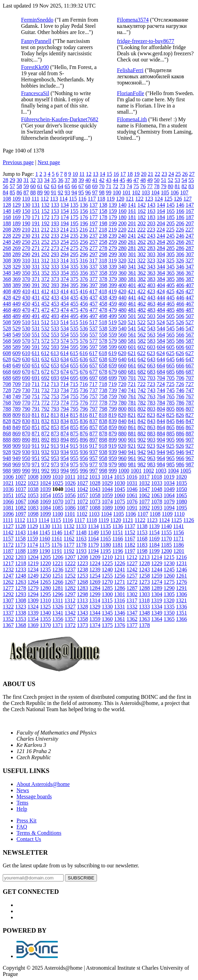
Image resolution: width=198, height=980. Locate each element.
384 (161, 279)
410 (26, 291)
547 (190, 328)
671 (36, 372)
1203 (21, 557)
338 (103, 267)
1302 (132, 594)
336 (84, 267)
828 (7, 421)
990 (26, 471)
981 (132, 464)
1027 (82, 483)
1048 (157, 489)
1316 (119, 600)
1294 (33, 594)
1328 (82, 607)
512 (45, 322)
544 (161, 328)
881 (132, 434)
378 (103, 279)
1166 (118, 539)
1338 (21, 613)
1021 (8, 483)
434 (65, 298)
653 (55, 366)
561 (132, 335)
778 (103, 403)
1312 (70, 600)
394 (65, 285)
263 (151, 242)
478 (103, 310)
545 (170, 328)
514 (64, 322)
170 (26, 217)
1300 (107, 594)
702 (142, 378)
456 (84, 304)
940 (122, 452)
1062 (144, 495)
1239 (95, 569)
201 (132, 223)
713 (55, 384)
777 (93, 403)
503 (151, 316)
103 (146, 192)
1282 (70, 588)
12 (89, 174)
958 (103, 458)
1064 (169, 495)
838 (103, 421)
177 (93, 217)
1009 (45, 477)
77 (150, 186)
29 (12, 180)
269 (16, 248)
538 (103, 328)
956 (84, 458)
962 (142, 458)
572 (45, 341)
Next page (49, 162)
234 (65, 236)
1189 (32, 551)
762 (142, 396)
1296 (58, 594)
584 (161, 341)
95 (81, 192)
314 (64, 260)
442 (142, 298)
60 (33, 186)
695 (74, 378)
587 (190, 341)
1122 (140, 520)
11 (82, 174)
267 (190, 242)
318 (103, 260)
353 (55, 273)
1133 (81, 526)
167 (190, 211)
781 (132, 403)
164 (161, 211)
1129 (32, 526)
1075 (120, 502)
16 (116, 174)
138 (103, 205)
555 (74, 335)
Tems (22, 803)
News (23, 790)
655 (74, 366)
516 (84, 322)
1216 (181, 557)
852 (45, 427)
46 (129, 180)
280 (122, 248)
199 (113, 223)
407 (190, 285)
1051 (8, 495)
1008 (33, 477)
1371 (58, 625)
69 (95, 186)
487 (190, 310)
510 (26, 322)
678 (103, 372)
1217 (8, 563)
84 (5, 192)
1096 (8, 514)
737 (93, 390)
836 (84, 421)
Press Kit (26, 821)
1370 (45, 625)
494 (65, 316)
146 (180, 205)
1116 (68, 520)
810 (26, 415)
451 (36, 304)
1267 (70, 582)
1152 (130, 532)
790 (26, 409)
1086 (70, 508)
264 (161, 242)
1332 (132, 607)
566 (180, 335)
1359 (95, 619)
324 (161, 260)
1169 (154, 539)
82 (184, 186)
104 (155, 192)
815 (74, 415)
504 (161, 316)
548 (7, 335)
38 (74, 180)
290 (26, 254)
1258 (144, 576)
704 (161, 378)
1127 (8, 526)
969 (16, 464)
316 (84, 260)
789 (16, 409)
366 (180, 273)
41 (95, 180)
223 (151, 230)
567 (190, 335)
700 (122, 378)
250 (26, 242)
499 (113, 316)
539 (113, 328)
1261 (181, 576)
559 (113, 335)
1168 (142, 539)
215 (74, 230)
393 (55, 285)
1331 (120, 607)
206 (180, 223)
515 (74, 322)
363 (151, 273)
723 (151, 384)
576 (84, 341)
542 (142, 328)
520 (122, 322)
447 (190, 298)
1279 (33, 588)
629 (16, 359)
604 (161, 347)
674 (65, 372)
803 (151, 409)
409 (16, 291)
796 (84, 409)
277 (93, 248)
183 (151, 217)
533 (55, 328)
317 (93, 260)
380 (122, 279)
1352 (8, 619)
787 (190, 403)
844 (161, 421)
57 (12, 186)
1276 (181, 582)
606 (180, 347)
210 (26, 230)
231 (36, 236)
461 (132, 304)
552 (45, 335)
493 (55, 316)
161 (132, 211)
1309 (33, 600)
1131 (57, 526)
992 (45, 471)
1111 (8, 520)
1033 (157, 483)
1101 (70, 514)
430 (26, 298)
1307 (8, 600)
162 (142, 211)
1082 (21, 508)
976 (84, 464)
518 (103, 322)
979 (113, 464)
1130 (45, 526)
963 (151, 458)
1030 (120, 483)
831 (36, 421)
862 (142, 427)
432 (45, 298)
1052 (21, 495)
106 (175, 192)
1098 (33, 514)
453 (55, 304)
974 (65, 464)
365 (170, 273)
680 (122, 372)
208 (7, 230)
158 (103, 211)
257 (93, 242)
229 (16, 236)
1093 (157, 508)
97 (95, 192)
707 (190, 378)
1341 (58, 613)
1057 (82, 495)
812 (45, 415)
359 (113, 273)
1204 (33, 557)
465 (170, 304)
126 (178, 199)
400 (122, 285)
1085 (58, 508)
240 (122, 236)
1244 (157, 569)
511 (36, 322)
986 (180, 464)
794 (65, 409)
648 (7, 366)
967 (190, 458)
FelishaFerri (130, 70)
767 (190, 396)
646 (180, 359)
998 (103, 471)
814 (64, 415)
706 (180, 378)
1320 (169, 600)
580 (122, 341)
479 (113, 310)
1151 (118, 532)
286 (180, 248)
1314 (95, 600)
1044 (107, 489)
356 (84, 273)
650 (26, 366)
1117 (80, 520)
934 (65, 452)
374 (65, 279)
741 (132, 390)
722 (141, 384)
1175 (45, 545)
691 (36, 378)
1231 (181, 563)
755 (74, 396)
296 (84, 254)
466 (180, 304)
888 (7, 440)
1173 (20, 545)
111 (35, 199)
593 (55, 347)
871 (36, 434)
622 (141, 353)
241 (132, 236)
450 (26, 304)
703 (151, 378)
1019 (169, 477)
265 (170, 242)
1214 (156, 557)
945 (170, 452)
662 (142, 366)
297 (93, 254)
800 (122, 409)
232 (45, 236)
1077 (144, 502)
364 (161, 273)
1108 (155, 514)
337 (93, 267)
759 (113, 396)
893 (55, 440)
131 (36, 205)
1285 (107, 588)
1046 (132, 489)
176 (84, 217)
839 (113, 421)
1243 (144, 569)
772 (45, 403)
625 (170, 353)
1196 (118, 551)
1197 (130, 551)
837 (93, 421)
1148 (81, 532)
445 (170, 298)
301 (132, 254)
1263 (21, 582)
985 (170, 464)
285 (170, 248)
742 (142, 390)
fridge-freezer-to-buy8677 (146, 41)
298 (103, 254)
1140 (166, 526)
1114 (44, 520)
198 (103, 223)
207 (190, 223)
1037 (21, 489)
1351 (181, 613)
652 (45, 366)
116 (82, 199)
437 (93, 298)
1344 (95, 613)
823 (151, 415)
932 (45, 452)
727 (189, 384)
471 (36, 310)
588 (7, 347)
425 (170, 291)
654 (65, 366)
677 (93, 372)
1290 (169, 588)
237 (93, 236)
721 (132, 384)
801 (132, 409)
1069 (45, 502)
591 (36, 347)
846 (180, 421)
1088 (95, 508)
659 (113, 366)
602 (142, 347)
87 (26, 192)
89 (40, 192)
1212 (132, 557)
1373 (82, 625)
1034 (169, 483)
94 (74, 192)
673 (55, 372)
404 (161, 285)
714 (64, 384)
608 (7, 353)
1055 (58, 495)
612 (45, 353)
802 (142, 409)
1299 (95, 594)
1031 (132, 483)
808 (7, 415)
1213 (144, 557)
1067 (21, 502)
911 (36, 446)
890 (26, 440)
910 (26, 446)
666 (180, 366)
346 (180, 267)
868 (7, 434)
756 (84, 396)
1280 (45, 588)
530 (26, 328)
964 (161, 458)
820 (122, 415)
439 (113, 298)
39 (81, 180)
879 (113, 434)
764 (161, 396)
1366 (181, 619)
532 (45, 328)
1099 (45, 514)
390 (26, 285)
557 (93, 335)
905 (170, 440)
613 (55, 353)
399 (113, 285)
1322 (8, 607)
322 (141, 260)
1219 (33, 563)
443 (151, 298)
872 (45, 434)
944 (161, 452)
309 (16, 260)
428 (7, 298)
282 (142, 248)
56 (5, 186)
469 (16, 310)
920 (122, 446)
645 (170, 359)
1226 (120, 563)
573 (55, 341)
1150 (105, 532)
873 (55, 434)
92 (60, 192)
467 (190, 304)
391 (36, 285)
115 (73, 199)
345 (170, 267)
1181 (118, 545)
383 (151, 279)
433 (55, 298)
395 (74, 285)
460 (122, 304)
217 (93, 230)
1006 (8, 477)
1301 (120, 594)
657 (93, 366)
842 (142, 421)
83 (191, 186)
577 (93, 341)
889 (16, 440)
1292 (8, 594)
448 (7, 304)
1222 (70, 563)
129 (16, 205)
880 (122, 434)
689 (16, 378)
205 (170, 223)
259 (113, 242)
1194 (93, 551)
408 (7, 291)
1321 (181, 600)
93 (67, 192)
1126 (189, 520)
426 (180, 291)
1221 (58, 563)
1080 (181, 502)
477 (93, 310)
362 (142, 273)
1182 (130, 545)
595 (74, 347)
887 (190, 434)
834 (65, 421)
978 (103, 464)
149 (16, 211)
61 (40, 186)
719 (112, 384)
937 (93, 452)
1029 (107, 483)
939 (113, 452)
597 (93, 347)
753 (55, 396)
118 (101, 199)
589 (16, 347)
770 (26, 403)
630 (26, 359)
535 (74, 328)
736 (84, 390)
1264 (33, 582)
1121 (128, 520)
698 (103, 378)
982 (142, 464)
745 (170, 390)
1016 (132, 477)
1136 (118, 526)
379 (113, 279)
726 (180, 384)
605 (170, 347)
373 (55, 279)
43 (109, 180)
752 (45, 396)
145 (170, 205)
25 (178, 174)
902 (142, 440)
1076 (132, 502)
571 (36, 341)
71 (109, 186)
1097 (21, 514)
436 (84, 298)
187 (190, 217)
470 (26, 310)
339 (113, 267)
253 (55, 242)
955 (74, 458)
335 (74, 267)
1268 (82, 582)
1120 (116, 520)
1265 (45, 582)
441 (132, 298)
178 (103, 217)
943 (151, 452)
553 (55, 335)
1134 (93, 526)
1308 (21, 600)
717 (93, 384)
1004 (173, 471)
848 (7, 427)
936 (84, 452)
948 (7, 458)
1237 (70, 569)
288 (7, 254)
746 (180, 390)
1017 (144, 477)
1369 (33, 625)
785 (170, 403)
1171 (179, 539)
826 (180, 415)
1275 (169, 582)
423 (151, 291)
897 (93, 440)
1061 (132, 495)
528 (7, 328)
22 (157, 174)
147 (190, 205)
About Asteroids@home (43, 784)
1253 (82, 576)
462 (142, 304)
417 (93, 291)
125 (168, 199)
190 (26, 223)
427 (189, 291)
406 (180, 285)
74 (129, 186)
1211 (119, 557)
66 (74, 186)
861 (132, 427)
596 (84, 347)
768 (7, 403)
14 (102, 174)
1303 (144, 594)
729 (16, 390)
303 (151, 254)
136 (84, 205)
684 (161, 372)
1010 (58, 477)
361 (132, 273)
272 (45, 248)
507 (190, 316)
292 (45, 254)
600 (122, 347)
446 (180, 298)
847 (190, 421)
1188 (20, 551)
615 (74, 353)
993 (55, 471)
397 (93, 285)
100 (117, 192)
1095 (181, 508)
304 (161, 254)
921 (132, 446)
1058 (95, 495)
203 (151, 223)
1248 (21, 576)
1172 (8, 545)
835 (74, 421)
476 (84, 310)
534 (65, 328)
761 (132, 396)
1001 (136, 471)
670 (26, 372)
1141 (179, 526)
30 (19, 180)
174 (65, 217)
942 (142, 452)
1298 (82, 594)
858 (103, 427)
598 (103, 347)
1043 (95, 489)
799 (113, 409)
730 (26, 390)
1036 (8, 489)
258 (103, 242)
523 (151, 322)
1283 (82, 588)
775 (74, 403)
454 (65, 304)
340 (122, 267)
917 (93, 446)
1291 (181, 588)
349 (16, 273)
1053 (33, 495)
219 (112, 230)
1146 (57, 532)
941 (132, 452)
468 (7, 310)
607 (190, 347)
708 (7, 384)
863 (151, 427)
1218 (21, 563)
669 (16, 372)
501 (132, 316)
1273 (144, 582)
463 (151, 304)
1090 (120, 508)
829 (16, 421)
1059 (107, 495)
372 (45, 279)
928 (7, 452)
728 (7, 390)
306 (180, 254)
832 (45, 421)
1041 (70, 489)
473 (55, 310)
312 (45, 260)
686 (180, 372)
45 (122, 180)
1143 (20, 532)
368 (7, 279)
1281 (58, 588)
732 (45, 390)
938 (103, 452)
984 (161, 464)
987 (190, 464)
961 (132, 458)
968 (7, 464)
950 (26, 458)
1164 (93, 539)
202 (142, 223)
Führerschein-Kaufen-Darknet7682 (60, 119)
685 (170, 372)
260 (122, 242)
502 (142, 316)
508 (7, 322)
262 (142, 242)
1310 (45, 600)
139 (113, 205)
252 (45, 242)
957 (93, 458)
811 (36, 415)
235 (74, 236)
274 (65, 248)
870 (26, 434)
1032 (144, 483)
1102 (82, 514)
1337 (8, 613)
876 (84, 434)
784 (161, 403)
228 (7, 236)
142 (142, 205)
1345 (107, 613)
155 (74, 211)
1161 (57, 539)
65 (67, 186)
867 (190, 427)
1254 (95, 576)
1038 (33, 489)
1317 (132, 600)
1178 (81, 545)
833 (55, 421)
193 (55, 223)
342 (142, 267)
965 (170, 458)
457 (93, 304)
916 (84, 446)
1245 (169, 569)
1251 (58, 576)
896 (84, 440)
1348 (144, 613)
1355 (45, 619)
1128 (20, 526)
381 (132, 279)
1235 (45, 569)
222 (141, 230)
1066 (8, 502)
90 (47, 192)
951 (36, 458)
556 (84, 335)
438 (103, 298)
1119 (104, 520)
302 (142, 254)
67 (81, 186)
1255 (107, 576)
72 (115, 186)
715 (74, 384)
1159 (32, 539)
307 (190, 254)
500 (122, 316)
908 (7, 446)
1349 (157, 613)
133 (55, 205)
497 (93, 316)
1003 (161, 471)
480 (122, 310)
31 (26, 180)
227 (189, 230)
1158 (20, 539)
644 (161, 359)
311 (36, 260)
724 (161, 384)
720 (122, 384)
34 (47, 180)
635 (74, 359)
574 (65, 341)
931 (36, 452)
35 (54, 180)
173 (55, 217)
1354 (33, 619)
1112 (20, 520)
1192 (69, 551)
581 (132, 341)
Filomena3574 (133, 20)
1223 (82, 563)
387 (190, 279)
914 (64, 446)
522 (141, 322)
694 (65, 378)
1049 (169, 489)
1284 (95, 588)
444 (161, 298)
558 (103, 335)
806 (180, 409)
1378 (144, 625)
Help (22, 809)
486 (180, 310)
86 (19, 192)
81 (177, 186)
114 (63, 199)
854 (65, 427)
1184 (154, 545)
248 (7, 242)
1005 (186, 471)
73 (122, 186)
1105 (118, 514)
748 (7, 396)
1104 (106, 514)
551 (36, 335)
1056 (70, 495)
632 (45, 359)
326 (180, 260)
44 (115, 180)
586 (180, 341)
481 (132, 310)
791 (36, 409)
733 (55, 390)
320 (122, 260)
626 (180, 353)
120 (120, 199)
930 (26, 452)
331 (36, 267)
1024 (45, 483)
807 (190, 409)
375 (74, 279)
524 (161, 322)
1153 (142, 532)
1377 (132, 625)
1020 (181, 477)
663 (151, 366)
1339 (33, 613)
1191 (57, 551)
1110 (179, 514)
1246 (181, 569)
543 (151, 328)
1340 (45, 613)
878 (103, 434)
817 (93, 415)
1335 (169, 607)
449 (16, 304)
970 (26, 464)
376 (84, 279)
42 (102, 180)
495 (74, 316)
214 (64, 230)
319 (112, 260)
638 (103, 359)
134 (65, 205)
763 (151, 396)
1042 (82, 489)
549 (16, 335)
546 (180, 328)
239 (113, 236)
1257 (132, 576)
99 (109, 192)
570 (26, 341)
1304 (157, 594)
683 (151, 372)
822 (141, 415)
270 (26, 248)
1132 (69, 526)
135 (74, 205)
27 (192, 174)
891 (36, 440)
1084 (45, 508)
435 (74, 298)
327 (189, 260)
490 (26, 316)
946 (180, 452)
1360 (107, 619)
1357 (70, 619)
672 (45, 372)
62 (47, 186)
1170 (166, 539)
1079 (169, 502)
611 (36, 353)
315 (74, 260)
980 (122, 464)
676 (84, 372)
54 (184, 180)
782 (142, 403)
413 (55, 291)
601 (132, 347)
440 (122, 298)
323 (151, 260)
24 (171, 174)
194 (65, 223)
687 (190, 372)
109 (16, 199)
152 (45, 211)
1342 (70, 613)
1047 (144, 489)
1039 (45, 489)
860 (122, 427)
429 (16, 298)
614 (64, 353)
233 (55, 236)
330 (26, 267)
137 (93, 205)
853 (55, 427)
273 (55, 248)
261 (132, 242)
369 (16, 279)
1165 (105, 539)
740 (122, 390)
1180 (105, 545)
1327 (70, 607)
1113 (32, 520)
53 (177, 180)
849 (16, 427)
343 (151, 267)
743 (151, 390)
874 (65, 434)
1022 (21, 483)
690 (26, 378)
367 (190, 273)
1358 (82, 619)
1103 (94, 514)
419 (112, 291)
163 (151, 211)
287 (190, 248)
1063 (157, 495)
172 (45, 217)
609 (16, 353)
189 (16, 223)
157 (93, 211)
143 (151, 205)
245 (170, 236)
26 (185, 174)
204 (161, 223)
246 (180, 236)
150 (26, 211)
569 (16, 341)
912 (45, 446)
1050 (181, 489)
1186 (179, 545)
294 (65, 254)
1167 (130, 539)
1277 (8, 588)
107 (184, 192)
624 (161, 353)
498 (103, 316)
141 (132, 205)
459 (113, 304)
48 (143, 180)
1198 (142, 551)
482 (142, 310)
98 (102, 192)
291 (36, 254)
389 (16, 285)
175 (74, 217)
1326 (58, 607)
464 (161, 304)
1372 (70, 625)
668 (7, 372)
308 (7, 260)
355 (74, 273)
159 (113, 211)
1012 (82, 477)
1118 (92, 520)
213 (55, 230)
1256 (120, 576)
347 (190, 267)
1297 (70, 594)
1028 (95, 483)
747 (190, 390)
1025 (58, 483)
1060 (120, 495)
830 (26, 421)
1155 (166, 532)
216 (84, 230)
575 (74, 341)
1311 (58, 600)
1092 (144, 508)
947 (190, 452)
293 (55, 254)
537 (93, 328)
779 (113, 403)
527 (189, 322)
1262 (8, 582)
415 (74, 291)
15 (109, 174)
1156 (179, 532)
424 (161, 291)
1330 (107, 607)
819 (112, 415)
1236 (58, 569)
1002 (148, 471)
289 (16, 254)
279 (113, 248)
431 (36, 298)
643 (151, 359)
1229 (157, 563)
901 (132, 440)
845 (170, 421)
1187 (8, 551)
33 (40, 180)
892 (45, 440)
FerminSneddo (37, 20)
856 (84, 427)
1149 (93, 532)
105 (165, 192)
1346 (120, 613)
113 (54, 199)
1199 (154, 551)
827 (189, 415)
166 (180, 211)
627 (189, 353)
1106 (130, 514)
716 (84, 384)
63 (54, 186)
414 (64, 291)
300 (122, 254)
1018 (156, 477)
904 (161, 440)
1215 (169, 557)
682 (142, 372)
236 (84, 236)
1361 (120, 619)
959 (113, 458)
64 (60, 186)
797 (93, 409)
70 (102, 186)
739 (113, 390)
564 (161, 335)
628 (7, 359)
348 (7, 273)
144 (161, 205)
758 (103, 396)
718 (103, 384)
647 (190, 359)
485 (170, 310)
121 (130, 199)
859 (113, 427)
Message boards (34, 796)
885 (170, 434)
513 (55, 322)
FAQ (22, 827)
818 (103, 415)
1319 (156, 600)
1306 (181, 594)
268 (7, 248)
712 (45, 384)
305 (170, 254)
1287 (132, 588)
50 (157, 180)
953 (55, 458)
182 (142, 217)
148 (7, 211)
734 (65, 390)
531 (36, 328)
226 (180, 230)
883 (151, 434)
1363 (144, 619)
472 (45, 310)
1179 (93, 545)
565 (170, 335)
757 (93, 396)
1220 (45, 563)
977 (93, 464)
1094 (169, 508)
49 (150, 180)
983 (151, 464)
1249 (33, 576)
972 (45, 464)
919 (112, 446)
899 (113, 440)
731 (36, 390)
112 (45, 199)
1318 (144, 600)
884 (161, 434)
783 (151, 403)
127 (187, 199)
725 (170, 384)
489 (16, 316)
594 (65, 347)
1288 (144, 588)
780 (122, 403)
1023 (33, 483)
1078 (157, 502)
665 (170, 366)
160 (122, 211)
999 (113, 471)
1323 (21, 607)
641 (132, 359)
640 (122, 359)
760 (122, 396)
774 (65, 403)
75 (136, 186)
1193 (81, 551)
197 (93, 223)
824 (161, 415)
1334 (157, 607)
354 (65, 273)
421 (132, 291)
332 (45, 267)
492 (45, 316)
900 (122, 440)
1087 (82, 508)
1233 (21, 569)
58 (19, 186)
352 (45, 273)
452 (45, 304)
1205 (45, 557)
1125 (177, 520)
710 (26, 384)
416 (84, 291)
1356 (58, 619)
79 (164, 186)
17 (123, 174)
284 (161, 248)
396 (84, 285)
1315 (107, 600)
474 (65, 310)
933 (55, 452)
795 (74, 409)
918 (103, 446)
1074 (107, 502)
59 (26, 186)
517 (93, 322)
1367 (8, 625)
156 (84, 211)
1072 (82, 502)
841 (132, 421)
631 (36, 359)
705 (170, 378)
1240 (107, 569)
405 (170, 285)
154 (65, 211)
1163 (81, 539)
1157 (8, 539)
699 (113, 378)
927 (189, 446)
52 (170, 180)
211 (36, 230)
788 (7, 409)
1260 (169, 576)
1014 (107, 477)
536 (84, 328)
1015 (119, 477)
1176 (57, 545)
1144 (32, 532)
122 (139, 199)
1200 (166, 551)
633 (55, 359)
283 (151, 248)
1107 (143, 514)
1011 (70, 477)
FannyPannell (36, 41)
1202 (8, 557)
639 (113, 359)
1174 (32, 545)
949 (16, 458)
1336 (181, 607)
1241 (120, 569)
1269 (95, 582)
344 (161, 267)
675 (74, 372)
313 (55, 260)
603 (151, 347)
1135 (105, 526)
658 (103, 366)
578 (103, 341)
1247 (8, 576)
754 (65, 396)
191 (36, 223)
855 (74, 427)
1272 (132, 582)
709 (16, 384)
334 (65, 267)
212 (45, 230)
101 (126, 192)
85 (12, 192)
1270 (107, 582)
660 (122, 366)
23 (164, 174)
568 (7, 341)
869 (16, 434)
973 (55, 464)
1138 (142, 526)
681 (132, 372)
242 (142, 236)
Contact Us (29, 839)
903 (151, 440)
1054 (45, 495)
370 (26, 279)
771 (36, 403)
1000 (124, 471)
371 (36, 279)
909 (16, 446)
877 (93, 434)
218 (103, 230)
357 (93, 273)
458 (103, 304)
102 (136, 192)
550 (26, 335)
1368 (21, 625)
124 (158, 199)
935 (74, 452)
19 (137, 174)
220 (122, 230)
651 (36, 366)
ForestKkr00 (35, 67)
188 (7, 223)
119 (111, 199)
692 (45, 378)
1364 (157, 619)
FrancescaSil (35, 93)
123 (149, 199)
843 (151, 421)
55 (191, 180)
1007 (21, 477)
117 (92, 199)
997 (93, 471)
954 (65, 458)
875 (74, 434)
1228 (144, 563)
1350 (169, 613)
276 (84, 248)
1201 (179, 551)
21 (151, 174)
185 (170, 217)
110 (26, 199)
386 (180, 279)
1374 (95, 625)
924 (161, 446)
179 (113, 217)
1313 (82, 600)
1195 (105, 551)
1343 (82, 613)
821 (132, 415)
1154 (154, 532)
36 (60, 180)
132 (45, 205)
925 (170, 446)
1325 (45, 607)
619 (112, 353)
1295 (45, 594)
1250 (45, 576)
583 (151, 341)
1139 (154, 526)
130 (26, 205)
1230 (169, 563)
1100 (58, 514)
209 (16, 230)
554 (65, 335)
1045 (120, 489)
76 (143, 186)
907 (190, 440)
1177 (69, 545)
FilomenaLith (132, 119)
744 (161, 390)
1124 (164, 520)
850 (26, 427)
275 (74, 248)
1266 (58, 582)
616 (84, 353)
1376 (120, 625)
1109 (167, 514)
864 (161, 427)
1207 (70, 557)
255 (74, 242)
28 (5, 180)
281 (132, 248)
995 (74, 471)
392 (45, 285)
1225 (107, 563)
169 (16, 217)
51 (164, 180)
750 (26, 396)
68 (88, 186)
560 (122, 335)
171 (36, 217)
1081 (8, 508)
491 (36, 316)
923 (151, 446)
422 (141, 291)
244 (161, 236)
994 (65, 471)
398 (103, 285)
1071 (70, 502)
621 (132, 353)
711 (36, 384)
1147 (69, 532)
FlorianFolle (130, 93)
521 (132, 322)
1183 (142, 545)
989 (16, 471)
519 (112, 322)
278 (103, 248)
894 (65, 440)
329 (16, 267)
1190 (45, 551)
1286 (120, 588)
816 (84, 415)
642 (142, 359)
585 (170, 341)
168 (7, 217)
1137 (130, 526)
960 (122, 458)
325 (170, 260)
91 (54, 192)
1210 (107, 557)
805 (170, 409)
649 (16, 366)
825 (170, 415)
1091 (132, 508)
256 (84, 242)
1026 (70, 483)
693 (55, 378)
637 (93, 359)
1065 (181, 495)
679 (113, 372)
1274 (157, 582)
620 (122, 353)
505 (170, 316)
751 (36, 396)
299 (113, 254)
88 (33, 192)
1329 (95, 607)
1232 (8, 569)
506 (180, 316)
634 (65, 359)
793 (55, 409)
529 (16, 328)
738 (103, 390)
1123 (152, 520)
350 (26, 273)
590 (26, 347)
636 (84, 359)
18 (130, 174)
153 (55, 211)
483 (151, 310)
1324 (33, 607)
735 (74, 390)
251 (36, 242)
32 (33, 180)
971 (36, 464)
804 (161, 409)
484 (161, 310)
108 (7, 199)
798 (103, 409)
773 (55, 403)
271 (36, 248)
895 (74, 440)
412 (45, 291)
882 (142, 434)
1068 (33, 502)
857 (93, 427)
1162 (69, 539)
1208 (82, 557)
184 (161, 217)
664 (161, 366)
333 (55, 267)
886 (180, 434)
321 (132, 260)
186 (180, 217)
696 (84, 378)
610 (26, 353)
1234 (33, 569)
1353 (21, 619)
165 (170, 211)
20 (144, 174)
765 (170, 396)
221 (132, 230)
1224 (95, 563)
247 (190, 236)
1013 (95, 477)
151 (36, 211)
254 (65, 242)
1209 (95, 557)
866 (180, 427)
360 (122, 273)
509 (16, 322)
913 (55, 446)
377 (93, 279)
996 (84, 471)
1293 (21, 594)
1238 (82, 569)
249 (16, 242)
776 (84, 403)
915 (74, 446)
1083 (33, 508)
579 (113, 341)
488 (7, 316)
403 (151, 285)
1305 (169, 594)
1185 (166, 545)
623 (151, 353)
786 (180, 403)
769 (16, 403)
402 (142, 285)
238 (103, 236)
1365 (169, 619)
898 (103, 440)
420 (122, 291)
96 (88, 192)
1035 (181, 483)
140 (122, 205)
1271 (120, 582)
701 (132, 378)
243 (151, 236)
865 (170, 427)
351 (36, 273)
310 (26, 260)
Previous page (18, 162)
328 (7, 267)
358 (103, 273)
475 (74, 310)
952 (45, 458)
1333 (144, 607)
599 (113, 347)
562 (142, 335)
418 (103, 291)
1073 (95, 502)
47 (136, 180)
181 (132, 217)
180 (122, 217)
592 (45, 347)
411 (36, 291)
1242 (132, 569)
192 (45, 223)
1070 (58, 502)
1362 (132, 619)
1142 (8, 532)
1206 (58, 557)
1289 (157, 588)
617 (93, 353)
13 (96, 174)
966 (180, 458)
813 (55, 415)
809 (16, 415)
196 (84, 223)
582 (142, 341)
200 (122, 223)
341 (132, 267)
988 (7, 471)
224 (161, 230)
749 (16, 396)
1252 (70, 576)
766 (180, 396)
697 (93, 378)
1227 (132, 563)
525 (170, 322)
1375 (107, 625)
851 (36, 427)
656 (84, 366)
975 (74, 464)
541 (132, 328)
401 (132, 285)
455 (74, 304)
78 (157, 186)
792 (45, 409)
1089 (107, 508)
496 (84, 316)
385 (170, 279)
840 (122, 421)
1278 (21, 588)
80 (170, 186)
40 (88, 180)
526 (180, 322)
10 (75, 174)
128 (7, 205)
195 (74, 223)
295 (74, 254)
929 (16, 452)
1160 (45, 539)
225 (170, 230)
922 (141, 446)
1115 (56, 520)
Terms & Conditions (39, 833)
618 (103, 353)
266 (180, 242)
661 (132, 366)
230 (26, 236)
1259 (157, 576)
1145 (45, 532)
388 (7, 285)
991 (36, 471)
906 (180, 440)
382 (142, 279)
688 (7, 378)
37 (67, 180)
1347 (132, 613)
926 (180, 446)
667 (190, 366)
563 (151, 335)
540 (122, 328)
